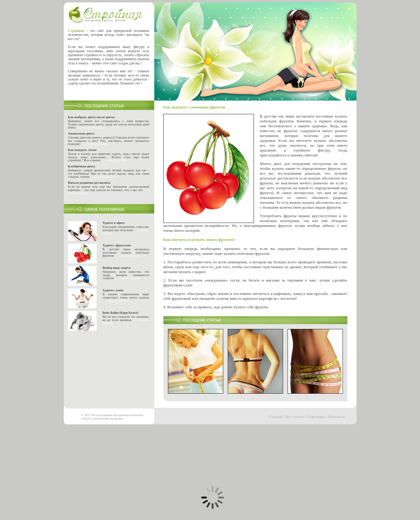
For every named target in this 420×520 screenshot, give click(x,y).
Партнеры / (317, 417)
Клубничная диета (82, 166)
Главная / (277, 417)
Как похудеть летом (82, 150)
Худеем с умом (113, 290)
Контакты (337, 417)
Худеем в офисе (114, 223)
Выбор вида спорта (117, 268)
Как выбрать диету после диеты (91, 117)
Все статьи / (296, 417)
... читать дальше (91, 127)
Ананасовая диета (81, 133)
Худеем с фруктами (117, 245)
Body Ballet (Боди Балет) (120, 313)
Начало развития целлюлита (89, 183)
